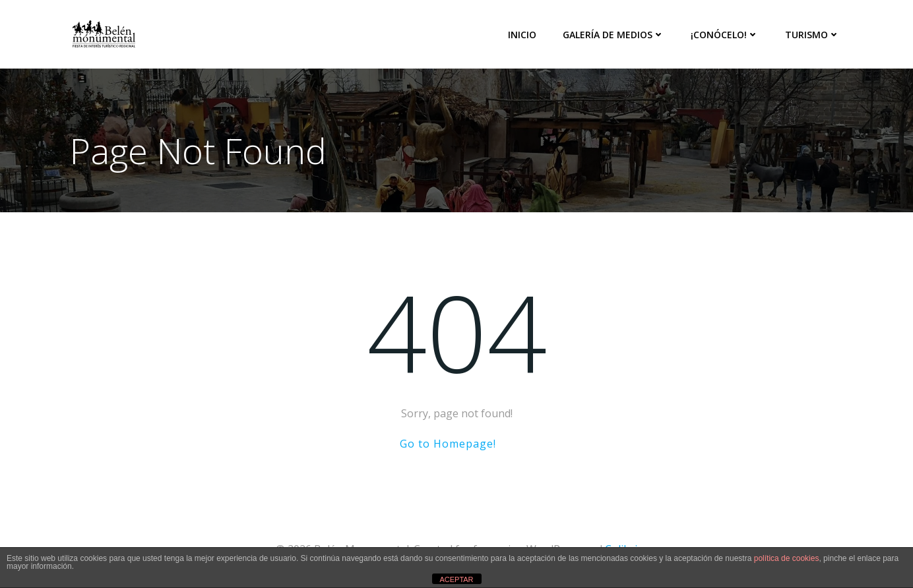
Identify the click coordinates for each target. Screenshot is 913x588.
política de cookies (787, 558)
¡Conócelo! (725, 35)
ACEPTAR (456, 579)
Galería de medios (614, 35)
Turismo (812, 35)
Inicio (522, 35)
